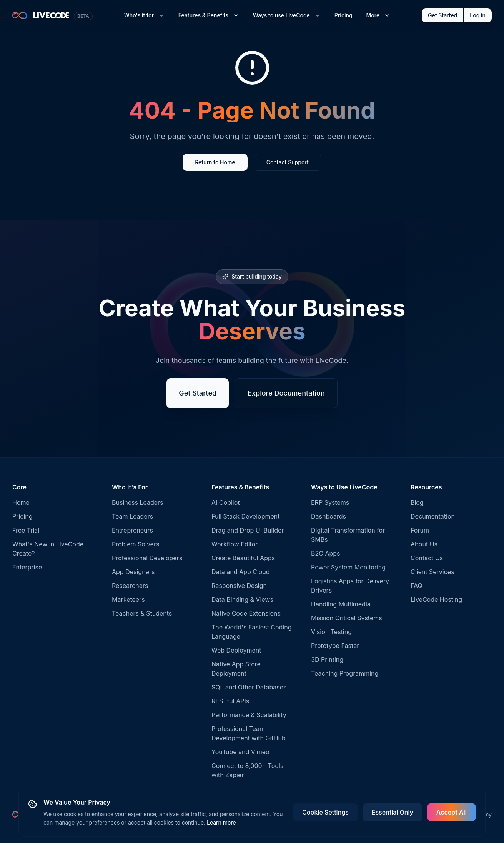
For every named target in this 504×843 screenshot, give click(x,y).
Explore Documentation (286, 393)
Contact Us (427, 558)
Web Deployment (236, 650)
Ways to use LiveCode (287, 15)
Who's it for (144, 15)
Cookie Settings (325, 812)
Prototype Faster (335, 646)
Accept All (452, 812)
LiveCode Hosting (436, 599)
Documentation (433, 516)
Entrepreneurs (132, 530)
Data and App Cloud (241, 572)
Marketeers (128, 599)
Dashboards (329, 516)
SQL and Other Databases (249, 687)
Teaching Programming (345, 673)
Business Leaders (138, 502)
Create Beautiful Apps (243, 558)
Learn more (221, 822)
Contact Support (288, 162)
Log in (478, 15)
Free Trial (26, 530)
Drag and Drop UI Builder (248, 530)
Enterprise (27, 567)
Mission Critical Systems (347, 618)
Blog (417, 502)
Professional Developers (147, 558)
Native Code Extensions (246, 613)
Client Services (432, 572)
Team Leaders (132, 516)
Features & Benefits (209, 15)
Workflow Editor (235, 544)
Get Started (442, 15)
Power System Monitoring (348, 567)
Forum (420, 530)
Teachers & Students (142, 613)
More (378, 15)
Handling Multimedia (341, 604)
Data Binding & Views (242, 599)
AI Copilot (226, 502)
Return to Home (215, 162)
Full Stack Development (245, 516)
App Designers (133, 572)
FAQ (417, 586)
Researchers (130, 586)
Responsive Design (239, 586)
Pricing (343, 15)
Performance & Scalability (249, 715)
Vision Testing (331, 632)
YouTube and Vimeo (240, 752)
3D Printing (327, 659)
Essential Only (393, 812)
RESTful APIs (230, 701)
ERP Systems (330, 502)
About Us (424, 544)
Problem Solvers (136, 544)
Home (21, 502)
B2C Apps (326, 553)
